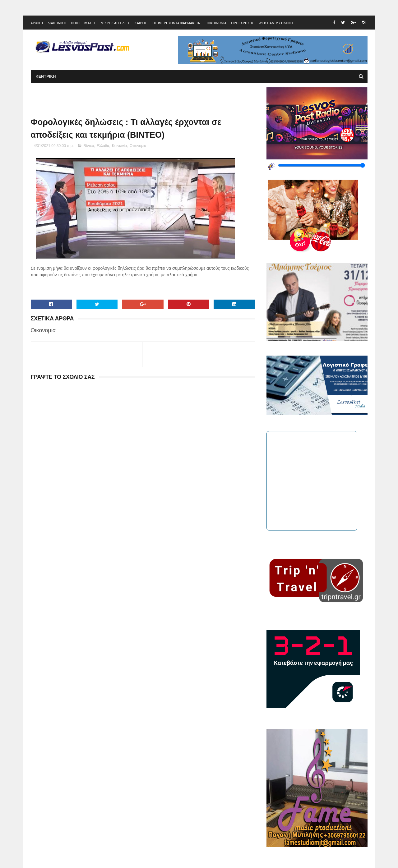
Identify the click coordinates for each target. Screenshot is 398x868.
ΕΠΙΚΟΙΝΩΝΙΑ (215, 23)
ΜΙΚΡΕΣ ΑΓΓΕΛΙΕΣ (115, 23)
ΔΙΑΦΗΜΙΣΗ (57, 23)
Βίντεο (89, 146)
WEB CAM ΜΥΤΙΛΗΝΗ (276, 23)
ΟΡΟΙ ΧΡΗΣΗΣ (243, 23)
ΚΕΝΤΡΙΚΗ (46, 76)
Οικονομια (138, 146)
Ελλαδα (103, 146)
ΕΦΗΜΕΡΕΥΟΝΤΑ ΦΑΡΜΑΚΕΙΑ (176, 23)
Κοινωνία (119, 146)
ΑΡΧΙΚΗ (37, 23)
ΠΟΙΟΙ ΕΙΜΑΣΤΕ (83, 23)
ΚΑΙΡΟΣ (141, 23)
